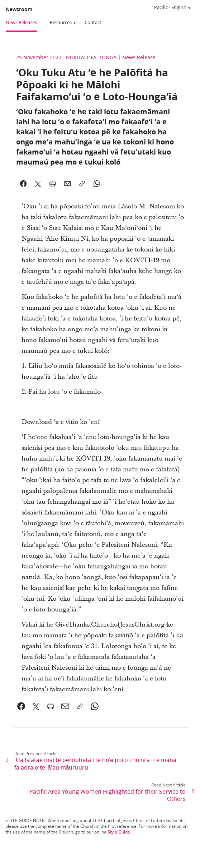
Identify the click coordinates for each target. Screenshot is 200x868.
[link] (21, 706)
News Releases (21, 22)
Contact (93, 22)
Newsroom (19, 9)
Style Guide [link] (119, 832)
